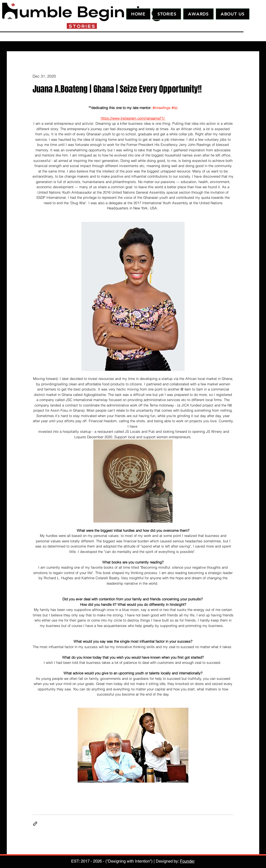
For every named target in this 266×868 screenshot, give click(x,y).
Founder (187, 861)
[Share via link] (35, 824)
